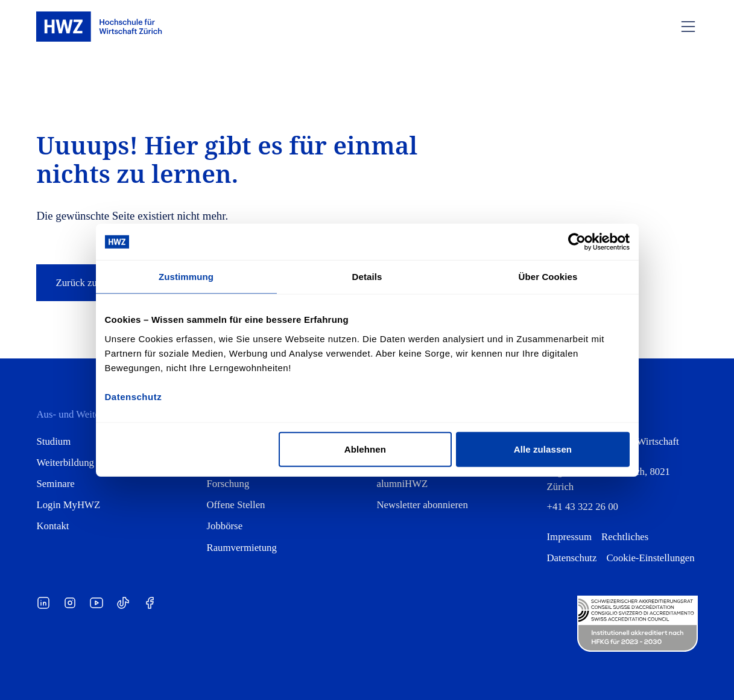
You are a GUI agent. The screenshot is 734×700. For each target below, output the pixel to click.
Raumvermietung (241, 548)
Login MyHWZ (68, 505)
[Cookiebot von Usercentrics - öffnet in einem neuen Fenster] (577, 242)
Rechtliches (625, 537)
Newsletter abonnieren (422, 505)
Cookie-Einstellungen (650, 558)
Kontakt (52, 526)
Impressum (570, 537)
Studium (53, 441)
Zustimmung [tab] (186, 277)
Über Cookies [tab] (548, 277)
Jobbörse (224, 526)
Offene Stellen (236, 505)
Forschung (228, 484)
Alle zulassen (543, 449)
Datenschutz (572, 558)
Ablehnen (365, 449)
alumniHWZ (403, 484)
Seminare (55, 484)
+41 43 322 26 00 (583, 507)
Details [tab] (367, 277)
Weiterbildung (65, 463)
